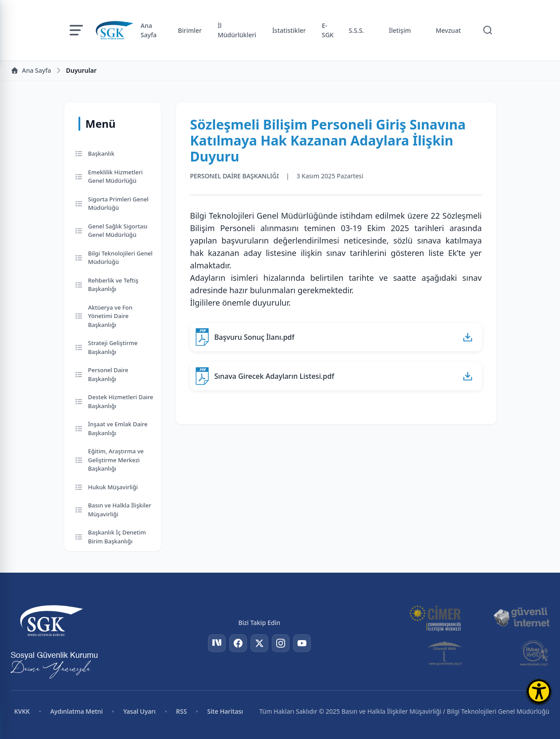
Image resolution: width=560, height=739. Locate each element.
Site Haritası (225, 711)
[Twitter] (259, 643)
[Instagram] (281, 643)
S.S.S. (356, 30)
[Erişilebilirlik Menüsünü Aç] (539, 691)
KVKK (22, 711)
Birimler (190, 30)
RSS (181, 711)
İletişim (400, 30)
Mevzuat (448, 30)
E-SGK (328, 30)
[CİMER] (435, 617)
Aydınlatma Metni (76, 711)
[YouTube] (302, 643)
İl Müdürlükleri (237, 30)
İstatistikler (289, 30)
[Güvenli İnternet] (521, 617)
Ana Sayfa (149, 30)
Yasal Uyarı (139, 711)
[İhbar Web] (534, 653)
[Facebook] (238, 643)
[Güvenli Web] (445, 653)
